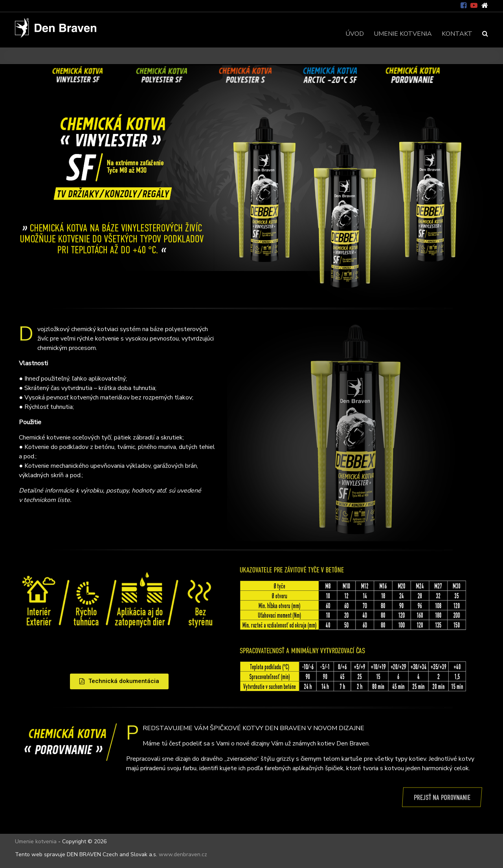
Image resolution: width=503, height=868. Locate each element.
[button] (119, 681)
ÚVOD (355, 34)
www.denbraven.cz (183, 854)
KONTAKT (457, 34)
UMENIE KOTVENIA (403, 34)
